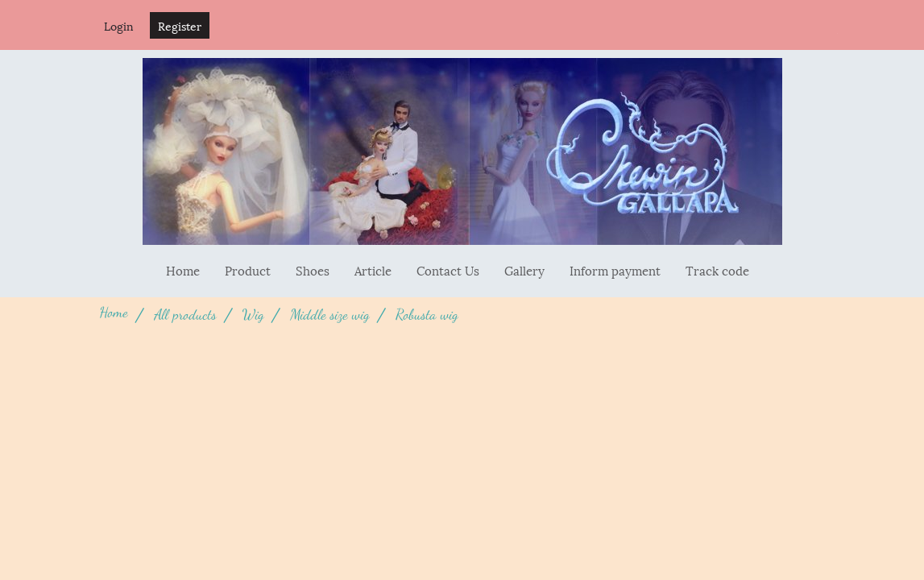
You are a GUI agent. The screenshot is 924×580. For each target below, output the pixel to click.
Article (373, 270)
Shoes (313, 270)
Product (248, 270)
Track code (717, 270)
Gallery (524, 270)
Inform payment (615, 270)
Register (180, 25)
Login (119, 25)
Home (183, 270)
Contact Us (448, 270)
